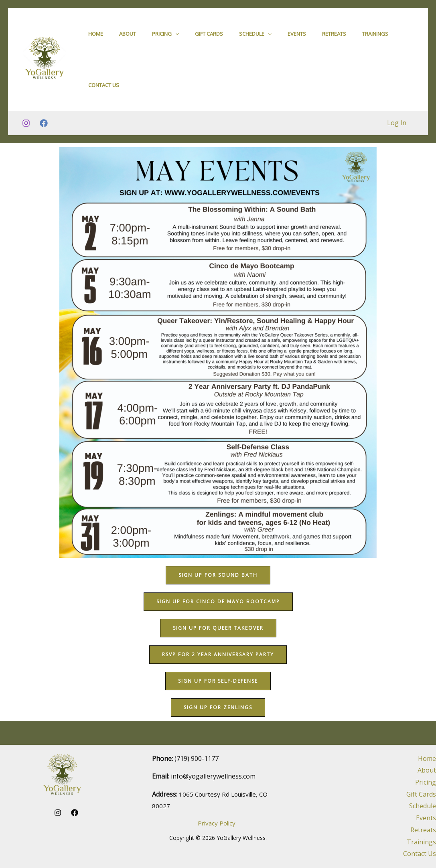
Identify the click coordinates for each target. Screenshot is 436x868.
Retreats (334, 40)
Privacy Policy (217, 823)
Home (96, 40)
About (128, 40)
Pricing (165, 40)
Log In (398, 147)
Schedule (255, 40)
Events (297, 40)
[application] (175, 40)
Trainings (375, 40)
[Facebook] (44, 147)
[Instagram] (26, 147)
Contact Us (104, 103)
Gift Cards (209, 40)
